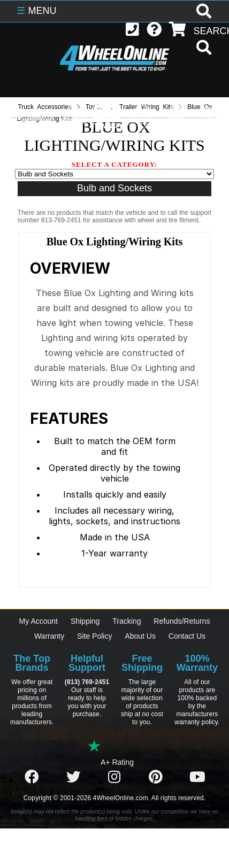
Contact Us (187, 636)
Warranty (49, 636)
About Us (140, 636)
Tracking (127, 621)
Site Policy (94, 636)
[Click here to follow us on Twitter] (73, 777)
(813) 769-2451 (87, 682)
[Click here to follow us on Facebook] (32, 777)
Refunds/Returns (182, 621)
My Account (39, 621)
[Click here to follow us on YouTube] (197, 777)
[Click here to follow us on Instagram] (114, 777)
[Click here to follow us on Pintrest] (156, 777)
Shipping (85, 621)
